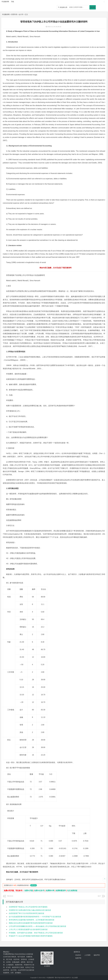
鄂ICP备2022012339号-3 (63, 978)
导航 (13, 2)
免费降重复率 (61, 891)
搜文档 (93, 7)
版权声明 (97, 955)
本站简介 (78, 955)
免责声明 (78, 958)
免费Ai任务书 (39, 891)
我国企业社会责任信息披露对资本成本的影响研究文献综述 (31, 923)
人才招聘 (87, 955)
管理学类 (14, 14)
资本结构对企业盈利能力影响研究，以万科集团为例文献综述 (32, 920)
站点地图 (75, 978)
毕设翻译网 (6, 14)
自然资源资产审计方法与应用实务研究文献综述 (26, 913)
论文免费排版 (72, 891)
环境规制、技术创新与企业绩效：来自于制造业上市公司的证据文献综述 (36, 933)
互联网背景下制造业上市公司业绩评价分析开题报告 (28, 907)
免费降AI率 (50, 891)
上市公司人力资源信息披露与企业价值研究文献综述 (28, 929)
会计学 (21, 14)
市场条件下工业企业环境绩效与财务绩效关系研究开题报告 (31, 936)
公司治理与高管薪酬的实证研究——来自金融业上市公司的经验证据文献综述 (37, 926)
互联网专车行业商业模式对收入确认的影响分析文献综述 (30, 910)
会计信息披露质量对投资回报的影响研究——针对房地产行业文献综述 (35, 917)
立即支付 (34, 885)
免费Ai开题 (29, 891)
